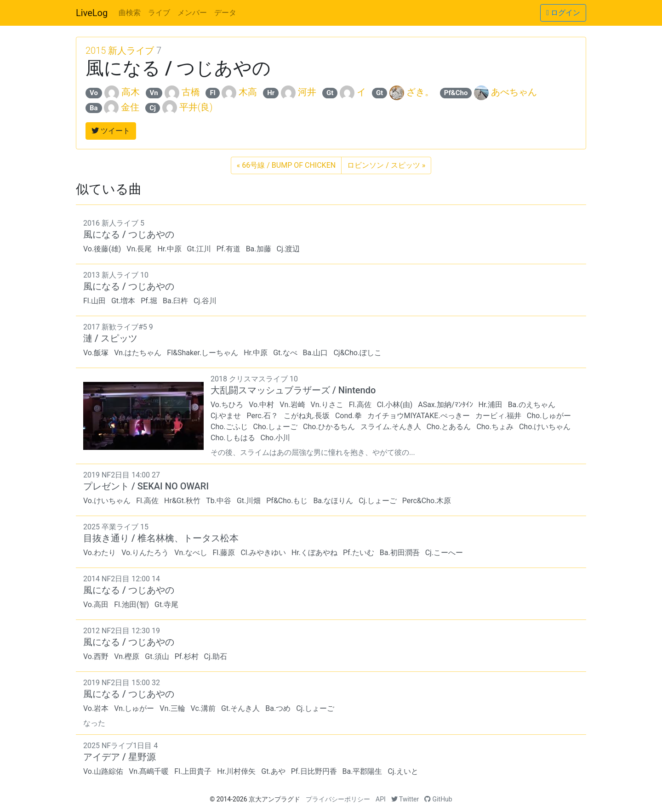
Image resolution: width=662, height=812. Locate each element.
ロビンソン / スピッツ (386, 165)
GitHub (438, 799)
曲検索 (130, 13)
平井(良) (196, 107)
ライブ (159, 13)
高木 (131, 92)
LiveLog (92, 13)
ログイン (563, 13)
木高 (248, 92)
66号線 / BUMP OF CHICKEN (286, 165)
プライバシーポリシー (338, 799)
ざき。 (420, 92)
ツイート (111, 131)
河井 (307, 92)
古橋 (191, 92)
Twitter (405, 799)
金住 (130, 107)
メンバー (192, 13)
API (381, 799)
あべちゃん (514, 92)
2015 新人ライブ (120, 51)
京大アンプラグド (274, 799)
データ (225, 13)
